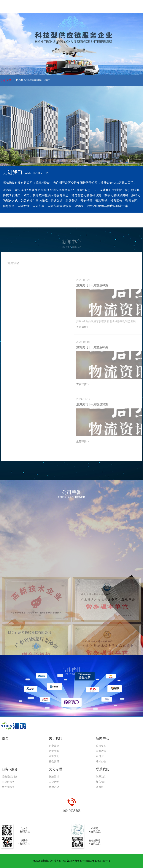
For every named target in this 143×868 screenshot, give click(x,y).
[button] (68, 72)
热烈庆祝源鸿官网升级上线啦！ (34, 80)
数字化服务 (8, 787)
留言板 (100, 787)
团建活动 (54, 787)
